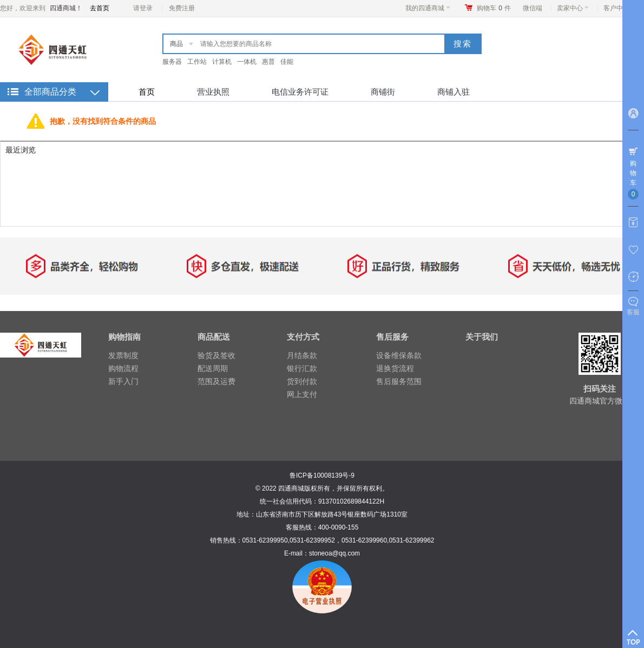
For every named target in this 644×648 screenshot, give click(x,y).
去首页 (100, 8)
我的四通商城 (428, 8)
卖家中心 (573, 8)
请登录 (143, 8)
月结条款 (302, 355)
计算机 (222, 62)
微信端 (533, 8)
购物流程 (123, 368)
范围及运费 (216, 381)
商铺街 (383, 92)
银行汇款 (302, 368)
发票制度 (123, 355)
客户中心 (619, 8)
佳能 (287, 62)
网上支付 (302, 394)
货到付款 (302, 381)
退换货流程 (395, 368)
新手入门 (123, 381)
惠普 (268, 62)
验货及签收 (216, 355)
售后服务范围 (399, 381)
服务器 (172, 62)
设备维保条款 (399, 355)
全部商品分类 (50, 92)
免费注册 (182, 8)
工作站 (197, 62)
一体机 (247, 62)
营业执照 (213, 92)
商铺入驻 (454, 92)
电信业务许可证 (300, 92)
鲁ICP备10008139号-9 (322, 475)
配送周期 (213, 368)
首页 (147, 92)
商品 (176, 44)
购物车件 (494, 8)
